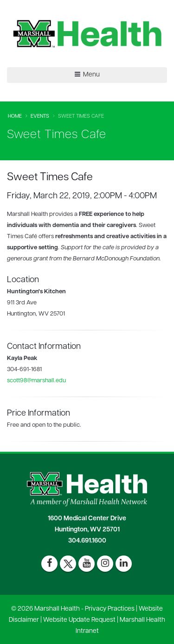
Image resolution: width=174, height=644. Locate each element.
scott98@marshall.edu (36, 381)
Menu (87, 75)
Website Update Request (79, 620)
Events (40, 117)
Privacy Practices (110, 609)
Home (15, 117)
